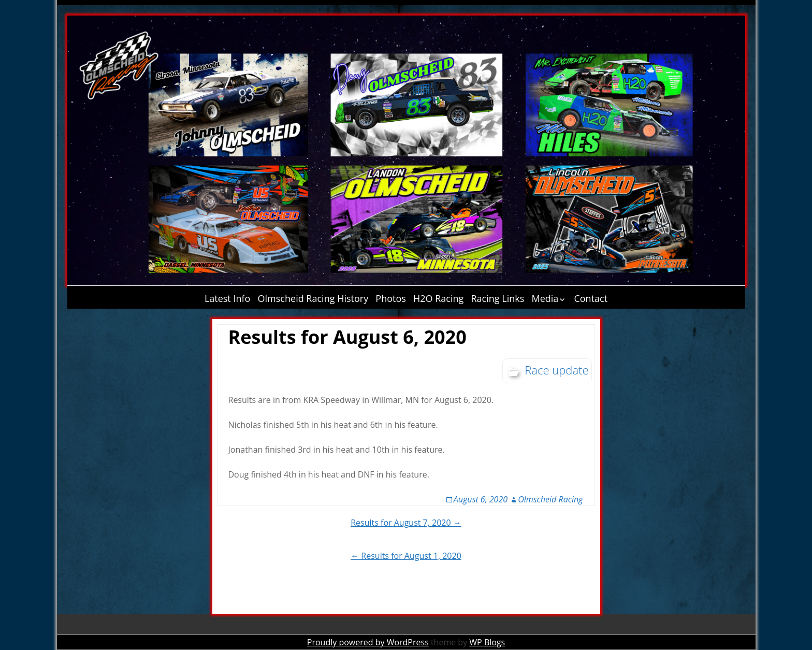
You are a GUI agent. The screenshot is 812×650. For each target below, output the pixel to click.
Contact (591, 298)
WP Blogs (487, 642)
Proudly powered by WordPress (368, 642)
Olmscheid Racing (550, 499)
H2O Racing (438, 298)
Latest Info (228, 298)
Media (545, 298)
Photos (391, 298)
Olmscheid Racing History (313, 298)
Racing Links (498, 298)
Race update (556, 370)
